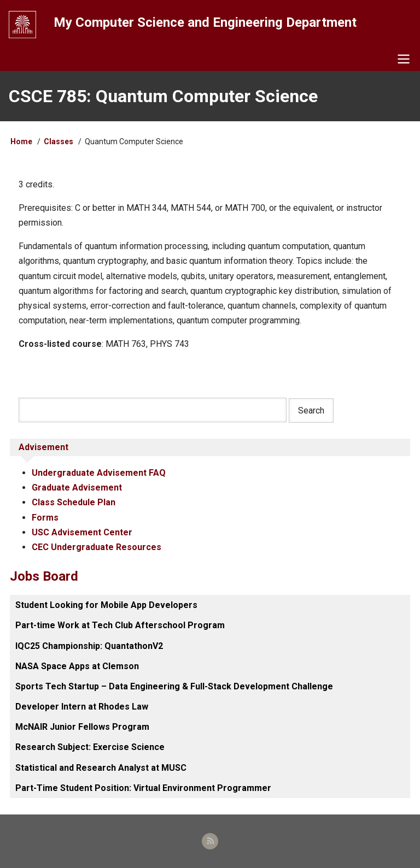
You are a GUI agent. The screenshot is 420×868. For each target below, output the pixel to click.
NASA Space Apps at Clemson (77, 666)
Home (21, 141)
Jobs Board (44, 576)
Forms (45, 518)
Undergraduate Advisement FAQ (99, 473)
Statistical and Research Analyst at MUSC (101, 768)
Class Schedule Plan (74, 502)
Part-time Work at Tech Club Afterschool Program (120, 625)
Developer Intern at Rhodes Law (82, 707)
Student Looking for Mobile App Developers (106, 605)
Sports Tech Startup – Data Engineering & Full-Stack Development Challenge (174, 686)
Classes (59, 141)
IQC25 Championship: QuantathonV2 (89, 646)
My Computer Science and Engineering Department (205, 22)
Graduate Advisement (77, 488)
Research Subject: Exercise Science (90, 747)
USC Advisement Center (82, 532)
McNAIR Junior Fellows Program (82, 727)
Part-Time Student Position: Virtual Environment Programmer (143, 788)
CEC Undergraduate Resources (97, 547)
